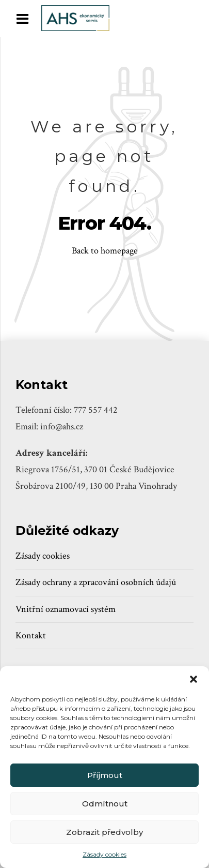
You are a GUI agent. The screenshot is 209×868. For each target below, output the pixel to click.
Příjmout (105, 775)
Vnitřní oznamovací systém (66, 609)
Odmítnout (105, 804)
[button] (194, 679)
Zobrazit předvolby (104, 832)
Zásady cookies (104, 854)
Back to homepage (105, 251)
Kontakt (31, 635)
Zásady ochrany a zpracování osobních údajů (96, 582)
